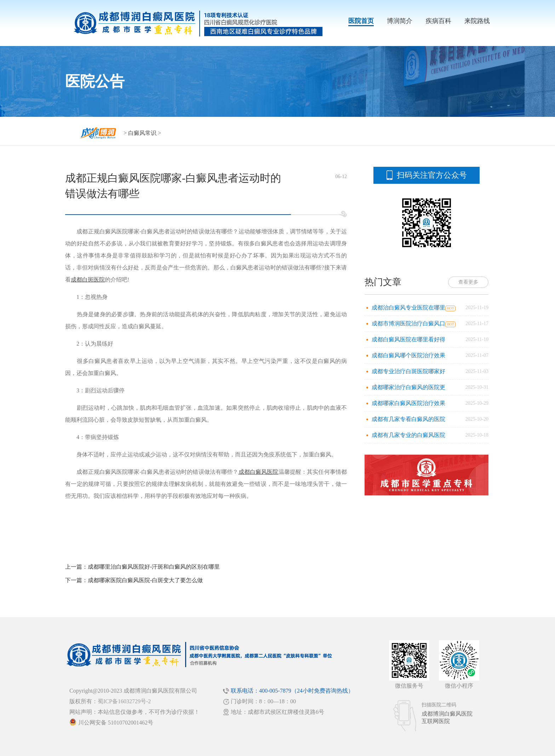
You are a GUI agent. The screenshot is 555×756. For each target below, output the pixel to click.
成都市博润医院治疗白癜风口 (408, 323)
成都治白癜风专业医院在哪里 (408, 308)
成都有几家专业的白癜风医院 (408, 435)
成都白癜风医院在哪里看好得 (408, 339)
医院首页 (361, 21)
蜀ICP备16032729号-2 (124, 701)
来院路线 (477, 21)
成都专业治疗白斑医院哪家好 (408, 371)
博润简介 (400, 21)
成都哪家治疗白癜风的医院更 (408, 387)
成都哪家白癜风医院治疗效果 (408, 403)
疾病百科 (439, 21)
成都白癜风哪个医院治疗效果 (408, 355)
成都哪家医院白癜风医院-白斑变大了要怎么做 (145, 580)
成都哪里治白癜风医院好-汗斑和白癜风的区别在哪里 (154, 567)
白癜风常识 (142, 133)
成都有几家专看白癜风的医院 (408, 419)
